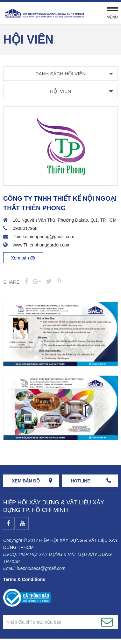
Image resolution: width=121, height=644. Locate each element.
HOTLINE (80, 481)
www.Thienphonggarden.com (42, 245)
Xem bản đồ (23, 258)
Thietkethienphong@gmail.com (43, 237)
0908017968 (25, 228)
